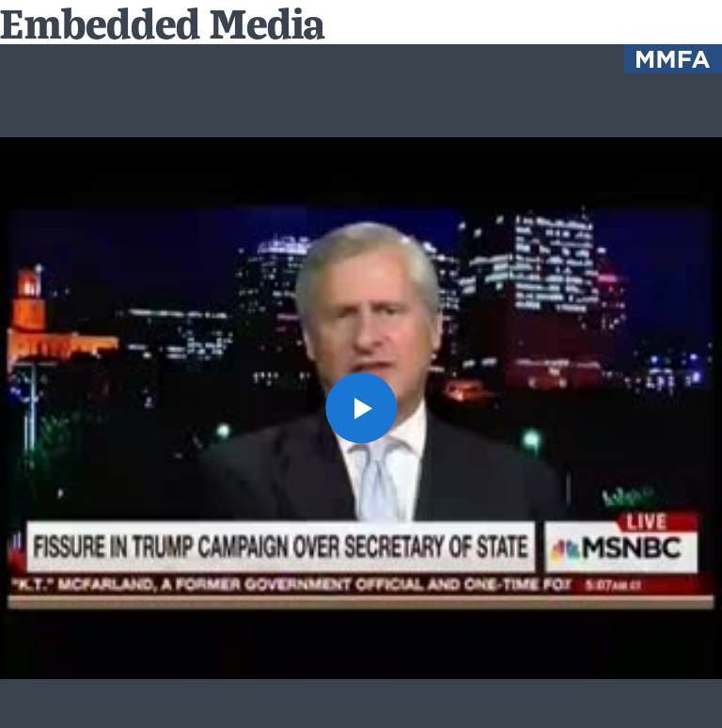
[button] (361, 408)
